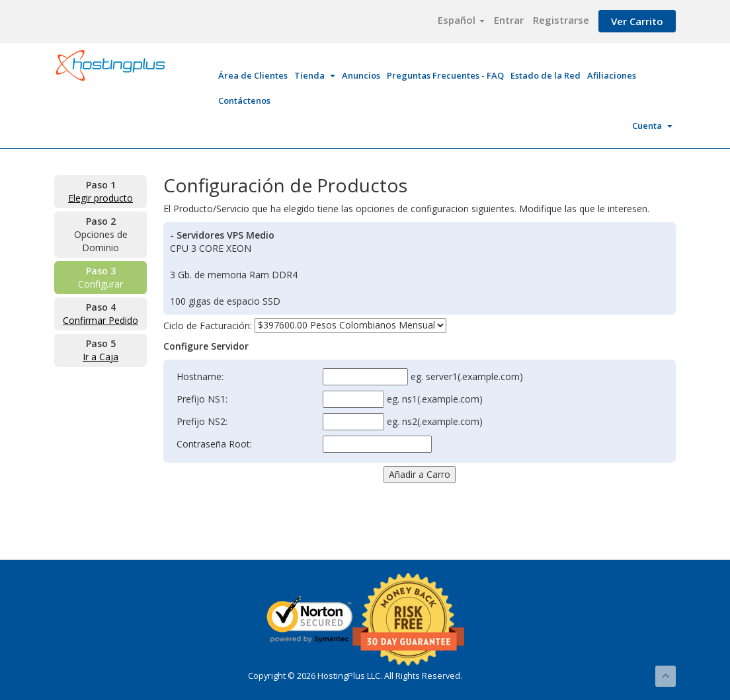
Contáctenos (244, 100)
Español (461, 20)
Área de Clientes (253, 75)
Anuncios (361, 75)
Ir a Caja (101, 357)
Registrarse (561, 20)
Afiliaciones (612, 75)
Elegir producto (101, 198)
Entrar (509, 20)
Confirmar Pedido (101, 320)
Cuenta (652, 126)
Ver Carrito (637, 21)
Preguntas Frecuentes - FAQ (445, 75)
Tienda (315, 75)
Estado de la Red (546, 75)
